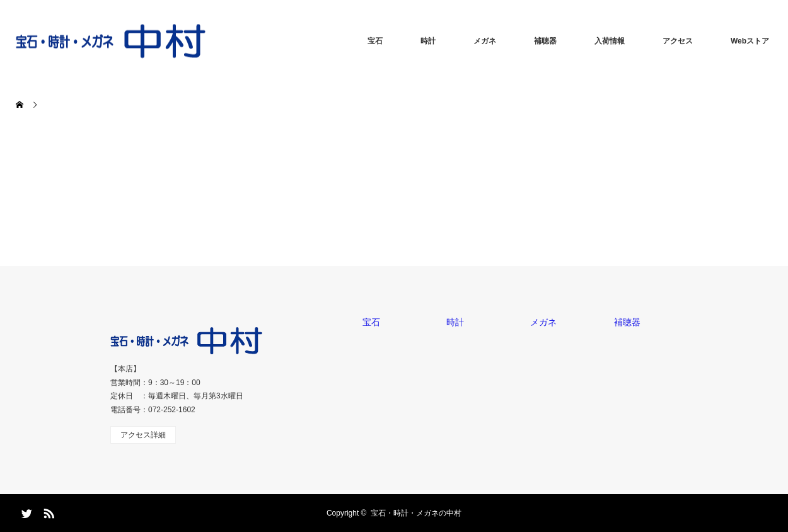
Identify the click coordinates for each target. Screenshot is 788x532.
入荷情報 (610, 41)
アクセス (678, 41)
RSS (47, 511)
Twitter (25, 511)
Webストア (750, 41)
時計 (428, 41)
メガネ (485, 41)
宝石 (375, 41)
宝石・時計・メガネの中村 (416, 513)
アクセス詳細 (143, 435)
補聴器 (545, 41)
